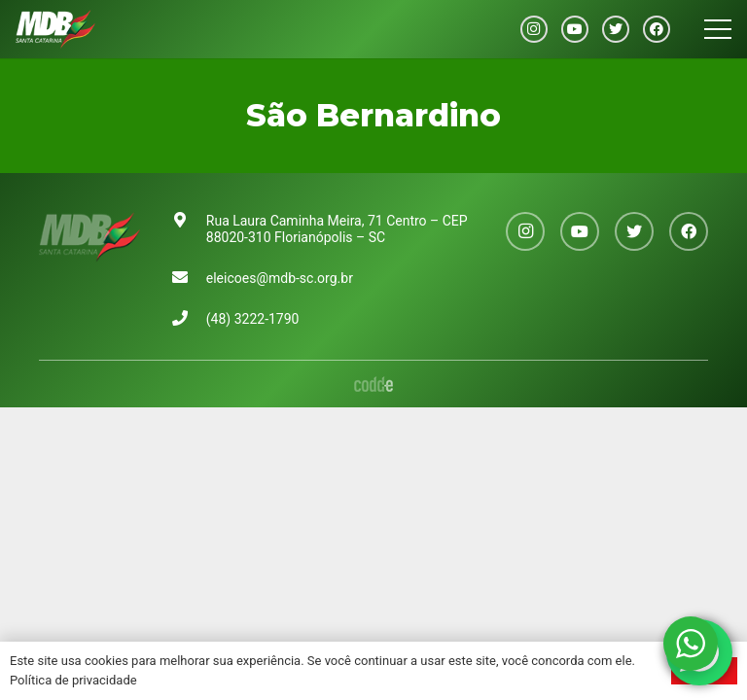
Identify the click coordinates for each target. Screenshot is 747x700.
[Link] (55, 29)
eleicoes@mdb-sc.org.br (280, 278)
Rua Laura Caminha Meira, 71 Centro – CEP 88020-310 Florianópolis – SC (337, 229)
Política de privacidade (73, 680)
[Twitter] (616, 29)
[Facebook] (657, 29)
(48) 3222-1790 (253, 319)
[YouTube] (575, 29)
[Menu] (718, 29)
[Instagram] (534, 29)
